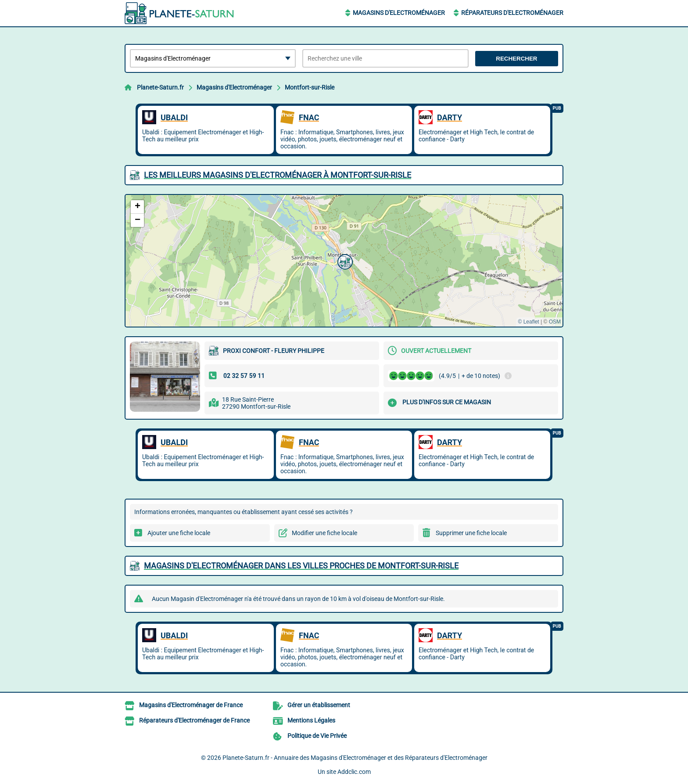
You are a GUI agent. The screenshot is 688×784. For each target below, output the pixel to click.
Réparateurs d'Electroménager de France (194, 720)
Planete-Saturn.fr (160, 87)
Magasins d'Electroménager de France (191, 705)
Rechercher (516, 59)
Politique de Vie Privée (317, 736)
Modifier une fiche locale (324, 533)
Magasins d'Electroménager (399, 13)
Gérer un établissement (319, 705)
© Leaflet (528, 322)
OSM (555, 322)
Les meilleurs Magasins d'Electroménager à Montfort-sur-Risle (278, 175)
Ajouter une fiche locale (179, 533)
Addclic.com (354, 772)
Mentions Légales (311, 720)
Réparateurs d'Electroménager (512, 13)
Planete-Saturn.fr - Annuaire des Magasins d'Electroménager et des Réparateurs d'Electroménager (355, 758)
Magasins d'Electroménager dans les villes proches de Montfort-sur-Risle (301, 566)
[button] (344, 261)
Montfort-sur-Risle (310, 87)
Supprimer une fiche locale (471, 533)
